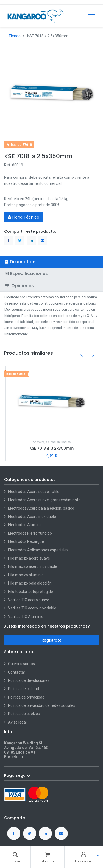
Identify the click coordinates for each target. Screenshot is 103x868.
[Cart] (47, 857)
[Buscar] (15, 857)
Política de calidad (23, 689)
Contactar (17, 672)
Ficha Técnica (23, 217)
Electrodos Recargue (26, 541)
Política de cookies (24, 714)
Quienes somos (21, 664)
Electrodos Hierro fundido (30, 533)
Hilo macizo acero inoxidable (33, 566)
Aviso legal (17, 722)
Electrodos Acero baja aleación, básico (41, 508)
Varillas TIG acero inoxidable (32, 608)
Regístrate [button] (52, 640)
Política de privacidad (26, 697)
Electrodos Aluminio (26, 525)
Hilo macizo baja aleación (30, 583)
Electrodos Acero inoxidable (32, 517)
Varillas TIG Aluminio (26, 617)
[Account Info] (84, 857)
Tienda (15, 36)
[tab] (51, 262)
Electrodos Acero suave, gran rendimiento (45, 500)
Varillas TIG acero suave (29, 600)
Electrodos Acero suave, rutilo (34, 492)
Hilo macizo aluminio (26, 575)
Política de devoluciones (29, 680)
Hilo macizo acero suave (29, 558)
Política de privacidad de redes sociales (42, 705)
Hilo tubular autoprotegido (30, 592)
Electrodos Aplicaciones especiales (38, 550)
